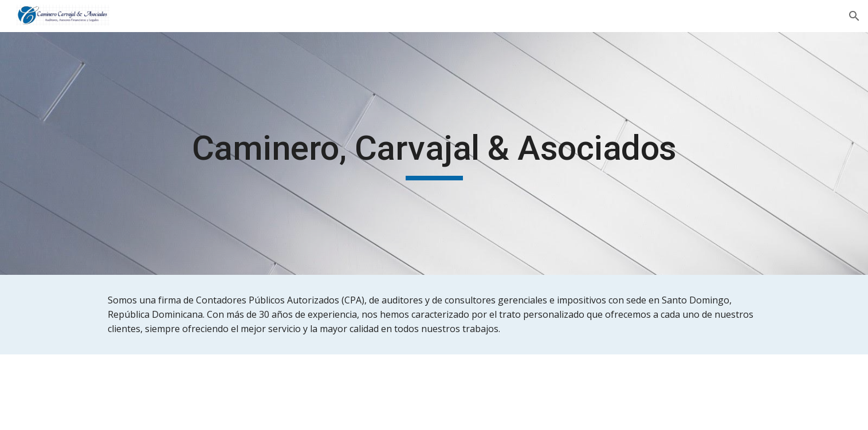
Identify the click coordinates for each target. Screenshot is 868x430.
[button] (854, 16)
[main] (434, 153)
